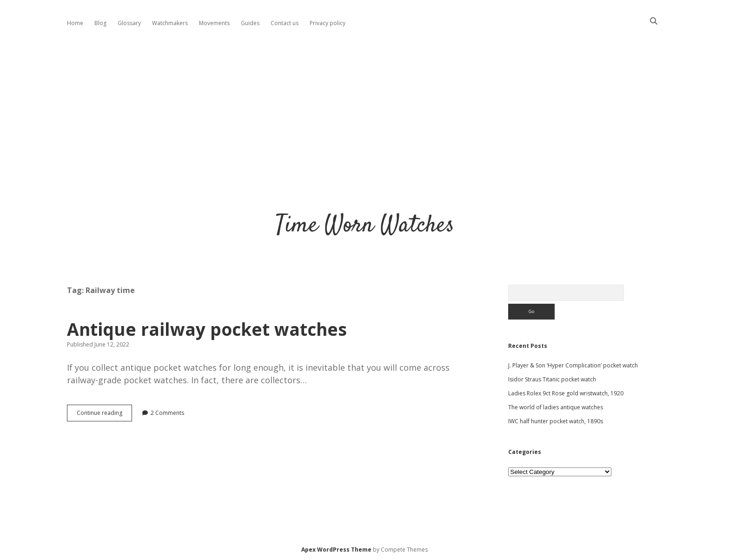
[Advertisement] (364, 113)
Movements (214, 23)
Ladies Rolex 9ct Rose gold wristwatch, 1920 (566, 393)
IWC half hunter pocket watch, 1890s (556, 421)
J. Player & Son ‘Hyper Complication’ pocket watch (573, 365)
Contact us (285, 23)
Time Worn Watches (365, 226)
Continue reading (104, 415)
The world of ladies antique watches (556, 407)
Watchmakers (170, 23)
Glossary (129, 23)
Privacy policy (328, 23)
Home (75, 23)
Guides (250, 23)
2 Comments (167, 413)
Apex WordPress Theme (336, 550)
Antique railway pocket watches (207, 329)
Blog (100, 23)
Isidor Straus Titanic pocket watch (552, 379)
